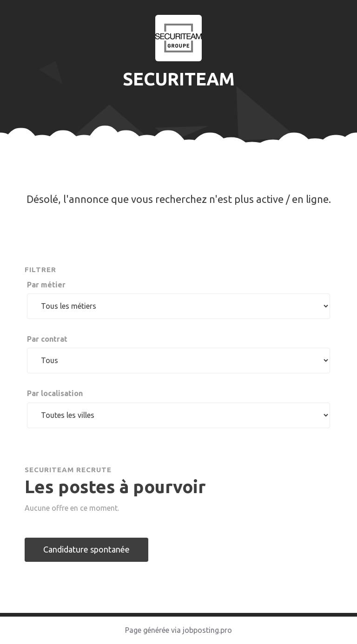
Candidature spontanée (86, 549)
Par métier (46, 285)
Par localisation (55, 393)
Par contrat (47, 339)
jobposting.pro (207, 630)
